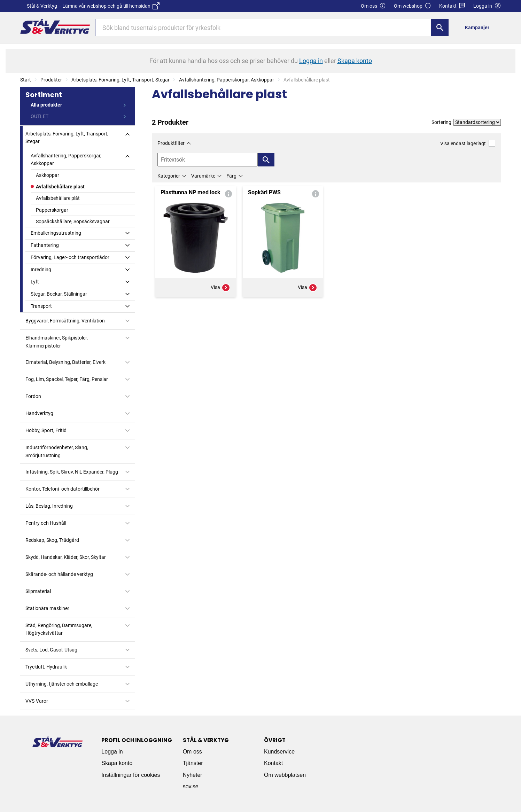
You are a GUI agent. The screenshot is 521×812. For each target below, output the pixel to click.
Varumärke (203, 176)
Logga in (112, 752)
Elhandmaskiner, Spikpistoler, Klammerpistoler (57, 342)
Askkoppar (48, 175)
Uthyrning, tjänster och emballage (62, 684)
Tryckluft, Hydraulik (46, 667)
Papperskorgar (52, 210)
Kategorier (169, 176)
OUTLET (40, 116)
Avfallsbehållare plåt (58, 198)
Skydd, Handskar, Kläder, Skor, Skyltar (66, 557)
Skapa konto (117, 763)
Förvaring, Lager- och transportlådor (70, 257)
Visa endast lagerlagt (468, 143)
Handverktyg (39, 413)
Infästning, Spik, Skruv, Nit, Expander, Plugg (72, 472)
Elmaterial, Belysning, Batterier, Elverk (65, 362)
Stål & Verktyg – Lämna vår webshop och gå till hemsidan (93, 6)
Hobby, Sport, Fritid (46, 430)
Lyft (35, 282)
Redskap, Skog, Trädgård (52, 540)
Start (26, 80)
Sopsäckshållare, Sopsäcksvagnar (73, 221)
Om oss (373, 6)
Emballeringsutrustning (56, 233)
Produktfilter (171, 143)
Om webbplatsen (285, 775)
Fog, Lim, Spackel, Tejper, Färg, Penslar (67, 379)
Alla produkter (46, 105)
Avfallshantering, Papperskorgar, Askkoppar (227, 80)
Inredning (41, 270)
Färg (231, 176)
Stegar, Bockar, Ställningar (59, 294)
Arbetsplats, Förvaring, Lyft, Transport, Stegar (120, 80)
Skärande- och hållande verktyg (59, 574)
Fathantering (45, 245)
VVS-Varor (37, 701)
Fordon (33, 396)
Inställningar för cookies (131, 775)
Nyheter (193, 775)
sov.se (191, 786)
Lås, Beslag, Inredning (49, 506)
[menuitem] (479, 27)
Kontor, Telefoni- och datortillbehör (63, 489)
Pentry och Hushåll (46, 523)
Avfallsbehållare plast (60, 187)
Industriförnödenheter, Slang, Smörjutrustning (57, 451)
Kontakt (452, 6)
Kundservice (279, 752)
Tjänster (193, 763)
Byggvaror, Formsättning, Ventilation (65, 321)
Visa (220, 288)
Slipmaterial (38, 591)
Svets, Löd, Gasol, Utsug (51, 650)
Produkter (51, 80)
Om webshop (413, 6)
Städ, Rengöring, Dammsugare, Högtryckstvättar (59, 629)
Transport (41, 306)
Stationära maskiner (47, 608)
